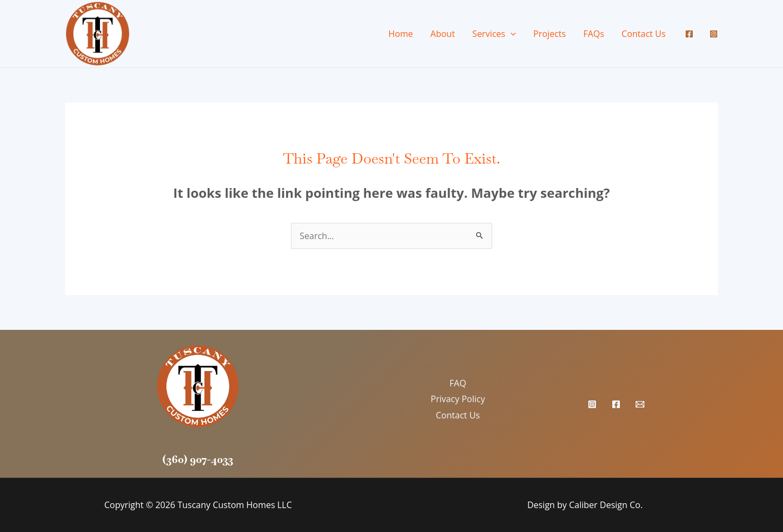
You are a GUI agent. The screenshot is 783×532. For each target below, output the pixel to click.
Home (400, 34)
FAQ (458, 383)
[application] (511, 34)
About (443, 34)
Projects (550, 34)
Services (494, 34)
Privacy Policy (458, 399)
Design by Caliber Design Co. (585, 505)
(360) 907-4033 (198, 459)
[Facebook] (689, 34)
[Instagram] (714, 34)
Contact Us (644, 34)
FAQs (594, 34)
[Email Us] (640, 404)
